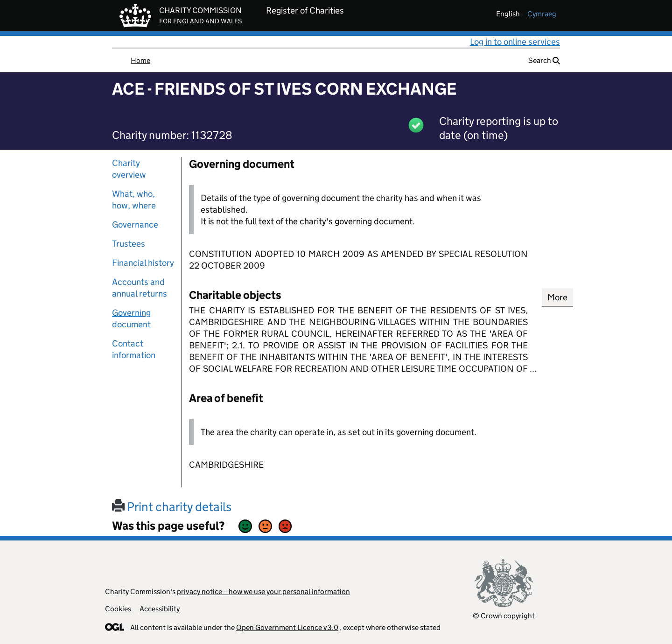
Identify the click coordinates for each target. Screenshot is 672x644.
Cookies (118, 609)
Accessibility (160, 609)
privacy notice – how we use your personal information (263, 592)
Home (140, 60)
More (557, 297)
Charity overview (129, 169)
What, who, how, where (134, 200)
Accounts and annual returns (140, 288)
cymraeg (542, 14)
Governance (135, 225)
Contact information (134, 349)
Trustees (129, 244)
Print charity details (172, 507)
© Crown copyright (504, 616)
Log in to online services (515, 42)
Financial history (143, 263)
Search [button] (544, 60)
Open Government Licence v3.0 (287, 627)
